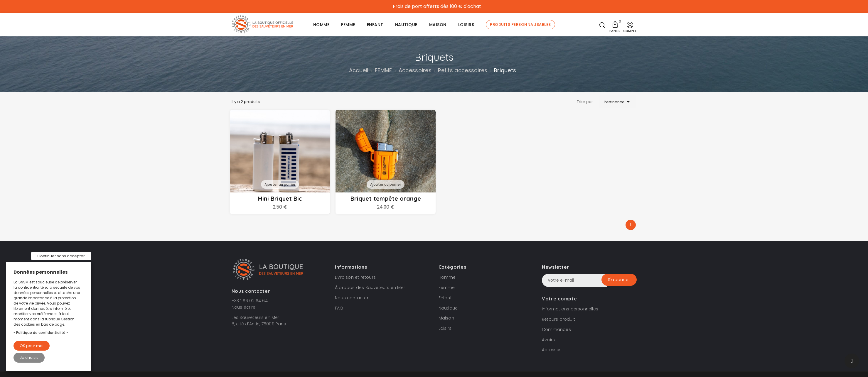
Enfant (445, 298)
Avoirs (548, 340)
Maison (446, 319)
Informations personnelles (570, 310)
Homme (447, 278)
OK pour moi (32, 346)
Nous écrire (244, 308)
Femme (447, 288)
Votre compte (559, 299)
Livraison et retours (355, 278)
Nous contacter (352, 298)
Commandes (556, 330)
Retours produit (558, 320)
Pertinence (618, 102)
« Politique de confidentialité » (41, 333)
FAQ (339, 309)
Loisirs (445, 329)
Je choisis (29, 357)
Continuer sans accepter (61, 256)
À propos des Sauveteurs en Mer (370, 288)
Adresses (552, 351)
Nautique (448, 309)
